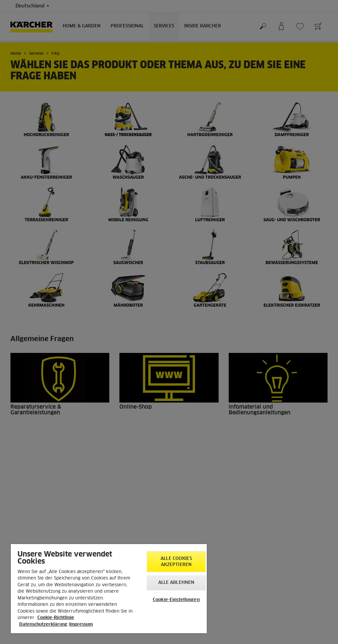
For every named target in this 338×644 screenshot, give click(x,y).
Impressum (81, 625)
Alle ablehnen (176, 583)
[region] (109, 589)
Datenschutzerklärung (43, 625)
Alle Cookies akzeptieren (176, 562)
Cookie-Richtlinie (56, 618)
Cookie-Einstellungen (176, 600)
